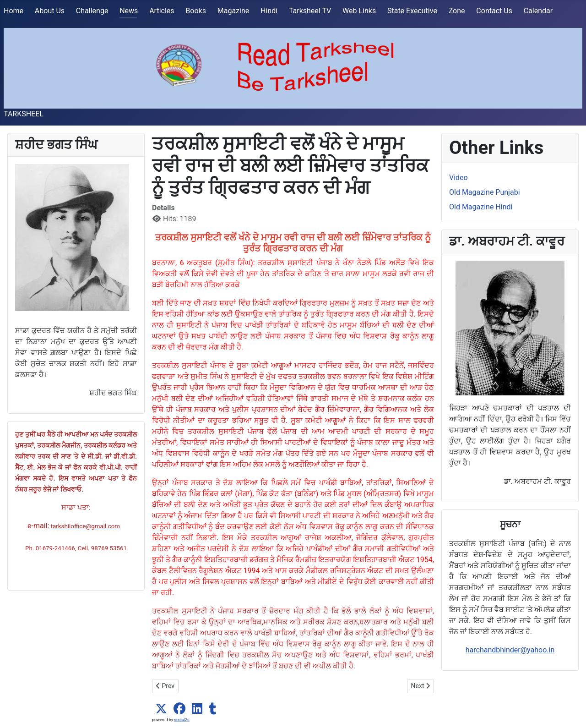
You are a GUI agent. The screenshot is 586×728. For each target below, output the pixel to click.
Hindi (269, 11)
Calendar (538, 11)
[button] (161, 709)
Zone (457, 11)
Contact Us (494, 11)
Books (196, 11)
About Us (50, 11)
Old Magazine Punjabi (485, 192)
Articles (162, 11)
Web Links (359, 11)
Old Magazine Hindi (481, 207)
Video (458, 178)
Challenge (92, 11)
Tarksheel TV (310, 11)
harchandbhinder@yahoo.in (510, 650)
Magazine (233, 11)
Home (14, 11)
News (129, 11)
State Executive (412, 11)
